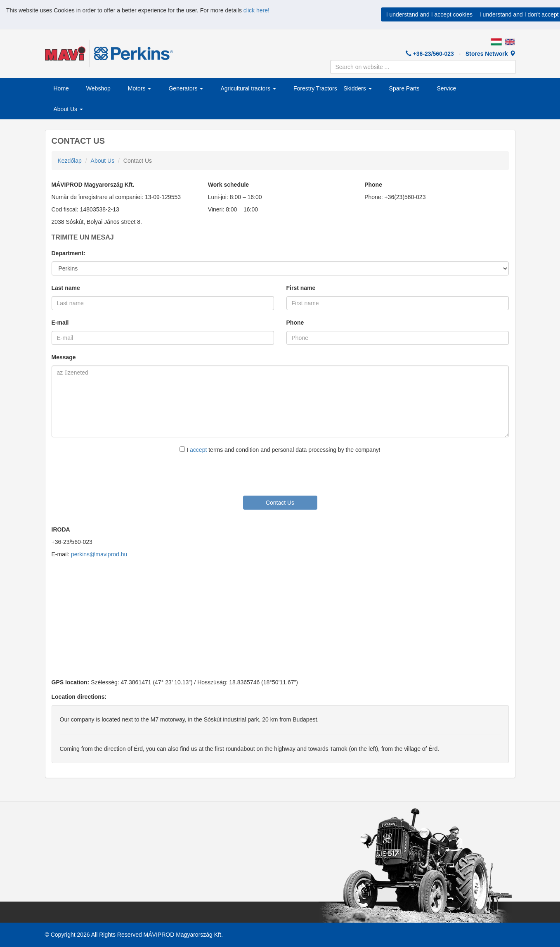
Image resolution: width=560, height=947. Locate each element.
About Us (68, 109)
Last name (66, 288)
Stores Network (490, 54)
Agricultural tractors (248, 88)
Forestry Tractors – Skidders (333, 88)
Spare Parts (404, 88)
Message (64, 357)
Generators (186, 88)
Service (447, 88)
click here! (256, 10)
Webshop (98, 88)
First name (301, 288)
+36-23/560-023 (430, 54)
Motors (140, 88)
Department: (69, 253)
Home (61, 88)
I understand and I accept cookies (429, 14)
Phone (295, 323)
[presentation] (280, 474)
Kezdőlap (70, 161)
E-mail (60, 323)
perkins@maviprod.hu (99, 554)
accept (198, 450)
